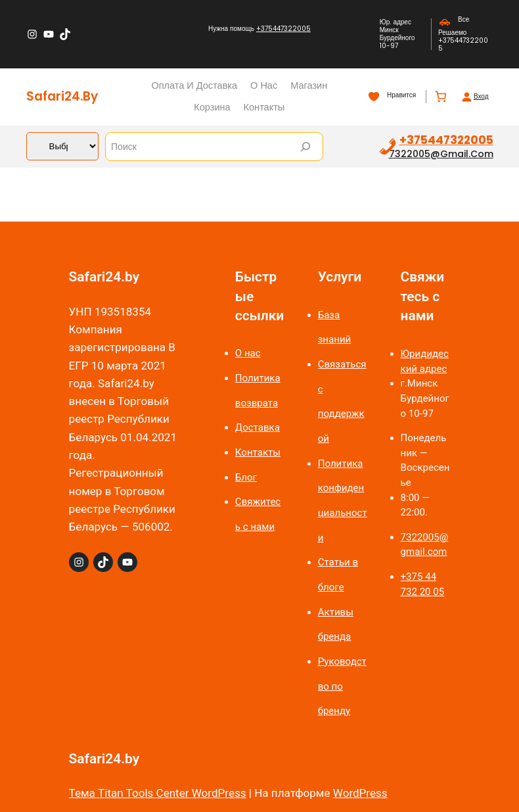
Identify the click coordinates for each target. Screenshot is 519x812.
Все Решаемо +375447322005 (463, 34)
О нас (248, 353)
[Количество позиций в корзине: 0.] (440, 97)
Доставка (258, 427)
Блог (246, 477)
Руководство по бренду (342, 686)
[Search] (305, 147)
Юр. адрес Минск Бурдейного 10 (397, 34)
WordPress (360, 793)
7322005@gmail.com (441, 154)
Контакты (258, 452)
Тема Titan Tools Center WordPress (158, 793)
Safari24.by (62, 96)
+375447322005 (283, 29)
